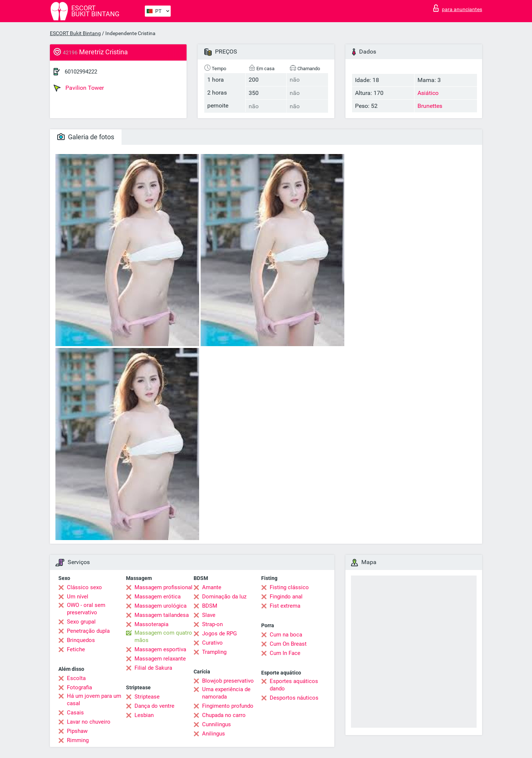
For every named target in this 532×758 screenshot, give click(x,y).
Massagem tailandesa (162, 615)
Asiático (428, 93)
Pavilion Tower (79, 88)
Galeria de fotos (86, 137)
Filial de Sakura (153, 668)
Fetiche (76, 649)
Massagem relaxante (160, 659)
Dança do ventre (154, 706)
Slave (209, 615)
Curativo (212, 643)
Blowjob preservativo (228, 681)
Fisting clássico (289, 587)
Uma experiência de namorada (226, 693)
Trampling (214, 652)
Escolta (76, 678)
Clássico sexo (84, 587)
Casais (75, 713)
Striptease (147, 697)
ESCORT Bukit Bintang (75, 33)
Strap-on (212, 624)
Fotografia (79, 687)
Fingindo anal (286, 597)
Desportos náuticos (294, 698)
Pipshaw (77, 731)
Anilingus (214, 734)
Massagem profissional (163, 587)
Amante (212, 587)
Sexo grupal (81, 622)
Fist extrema (285, 606)
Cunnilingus (216, 724)
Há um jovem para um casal (94, 700)
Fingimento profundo (228, 706)
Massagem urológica (161, 606)
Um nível (78, 597)
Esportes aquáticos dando (294, 685)
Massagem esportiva (160, 649)
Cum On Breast (288, 644)
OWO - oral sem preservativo (86, 609)
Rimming (78, 740)
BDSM (210, 606)
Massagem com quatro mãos (163, 636)
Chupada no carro (224, 715)
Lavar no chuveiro (89, 722)
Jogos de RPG (219, 634)
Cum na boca (286, 635)
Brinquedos (81, 640)
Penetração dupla (88, 631)
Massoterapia (151, 624)
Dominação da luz (224, 597)
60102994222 (81, 72)
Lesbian (144, 715)
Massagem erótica (158, 597)
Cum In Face (285, 653)
